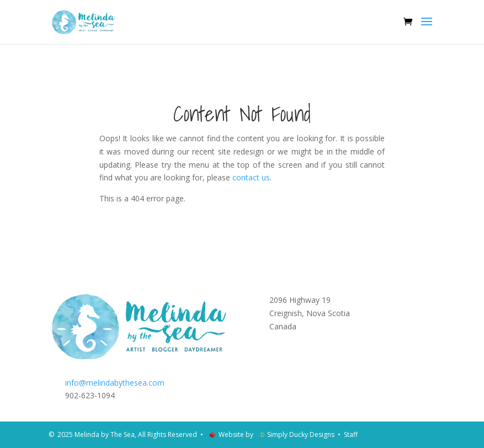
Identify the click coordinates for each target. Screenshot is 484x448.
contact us (251, 177)
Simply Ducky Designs (301, 434)
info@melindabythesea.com (115, 383)
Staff (351, 434)
